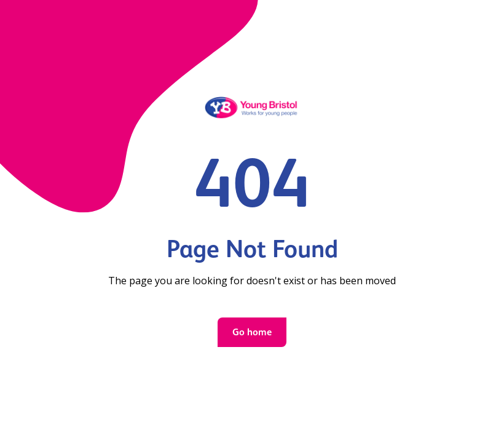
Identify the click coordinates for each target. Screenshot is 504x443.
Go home (252, 332)
